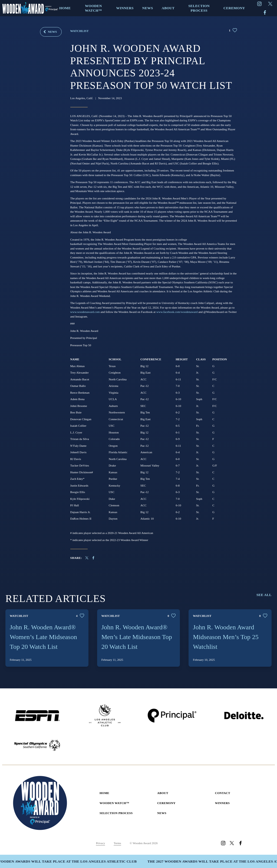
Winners (222, 803)
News (52, 32)
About (163, 793)
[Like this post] (233, 30)
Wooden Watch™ (114, 803)
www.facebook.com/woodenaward (177, 312)
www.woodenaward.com (85, 312)
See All (264, 595)
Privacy (101, 843)
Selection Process (116, 813)
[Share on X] (87, 558)
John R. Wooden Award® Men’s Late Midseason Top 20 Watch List (137, 637)
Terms (117, 843)
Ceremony (166, 803)
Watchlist (80, 31)
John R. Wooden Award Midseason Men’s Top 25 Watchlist (226, 637)
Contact (223, 793)
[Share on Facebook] (96, 558)
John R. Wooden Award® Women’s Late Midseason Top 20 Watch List (43, 637)
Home (104, 793)
